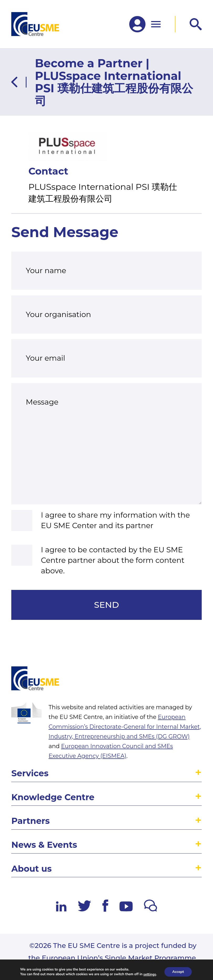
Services (30, 773)
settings (150, 974)
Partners (30, 821)
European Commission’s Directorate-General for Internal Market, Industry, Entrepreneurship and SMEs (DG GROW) (125, 727)
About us (32, 869)
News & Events (44, 845)
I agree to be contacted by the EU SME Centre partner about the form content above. (113, 560)
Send (106, 605)
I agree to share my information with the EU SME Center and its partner (115, 520)
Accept (178, 972)
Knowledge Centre (53, 797)
